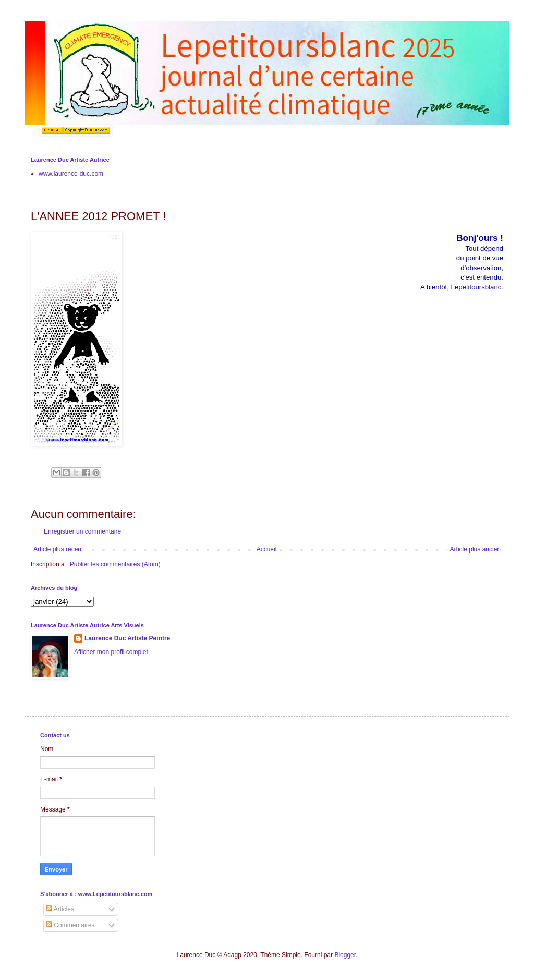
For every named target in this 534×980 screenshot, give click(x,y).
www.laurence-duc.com (71, 174)
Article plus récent (58, 549)
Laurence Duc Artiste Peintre (127, 638)
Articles (60, 909)
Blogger (345, 955)
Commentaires (70, 925)
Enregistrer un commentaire (82, 531)
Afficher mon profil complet (111, 652)
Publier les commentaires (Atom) (115, 564)
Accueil (267, 549)
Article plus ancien (475, 549)
